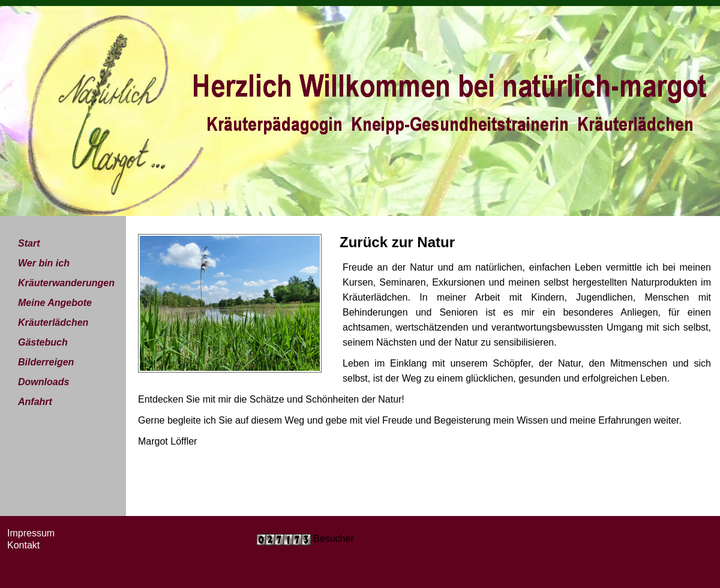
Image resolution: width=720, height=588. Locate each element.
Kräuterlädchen (53, 322)
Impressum (31, 533)
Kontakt (23, 545)
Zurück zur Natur (397, 242)
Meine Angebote (55, 303)
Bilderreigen (46, 362)
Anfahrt (35, 402)
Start (29, 243)
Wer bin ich (44, 263)
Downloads (43, 382)
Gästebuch (43, 342)
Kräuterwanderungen (66, 283)
